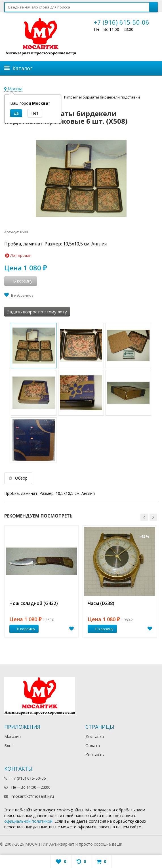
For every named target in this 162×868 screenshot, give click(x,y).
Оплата (93, 746)
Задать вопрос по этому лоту (37, 312)
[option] (41, 581)
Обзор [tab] (18, 478)
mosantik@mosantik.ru (33, 796)
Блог (9, 746)
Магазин (12, 736)
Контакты (95, 755)
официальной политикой (28, 821)
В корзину (23, 629)
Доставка (95, 736)
